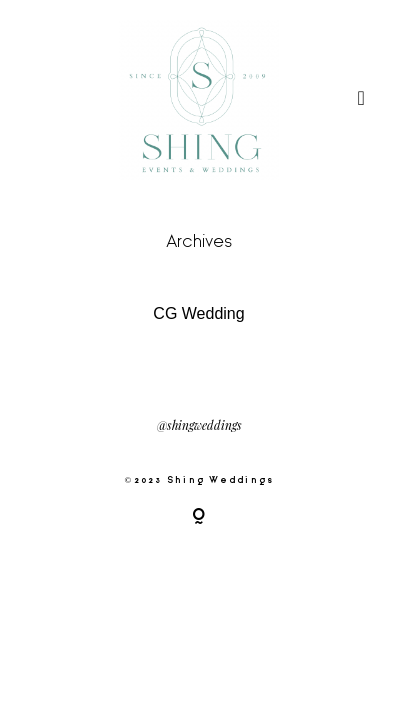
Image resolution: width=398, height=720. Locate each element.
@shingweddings (199, 426)
